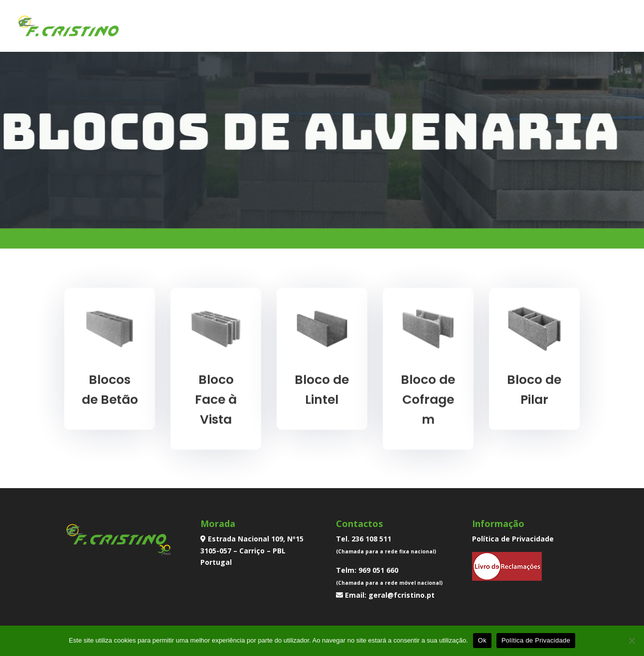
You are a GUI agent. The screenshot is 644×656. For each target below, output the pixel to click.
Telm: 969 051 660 (367, 570)
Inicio (352, 27)
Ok (482, 640)
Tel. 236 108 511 (364, 539)
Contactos (584, 27)
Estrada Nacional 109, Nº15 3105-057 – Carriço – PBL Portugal (252, 551)
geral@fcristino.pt (402, 595)
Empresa (399, 27)
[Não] (632, 641)
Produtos (455, 27)
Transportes (518, 27)
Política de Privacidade (513, 539)
